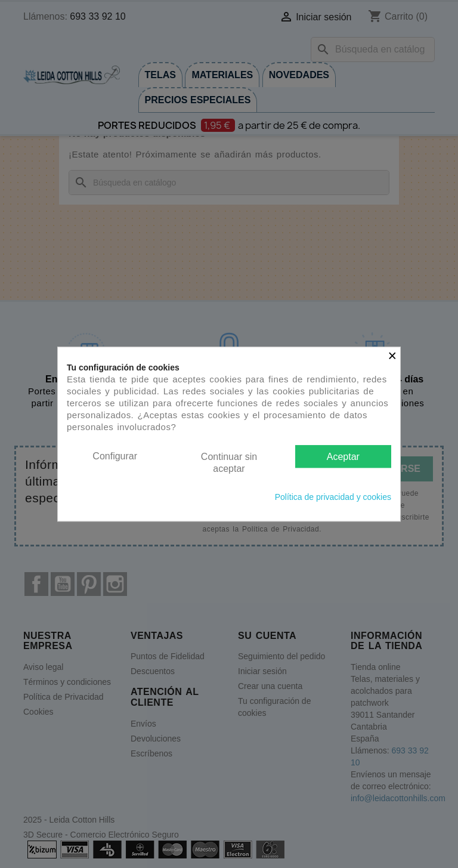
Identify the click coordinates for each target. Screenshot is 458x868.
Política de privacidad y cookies (333, 497)
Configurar (115, 456)
